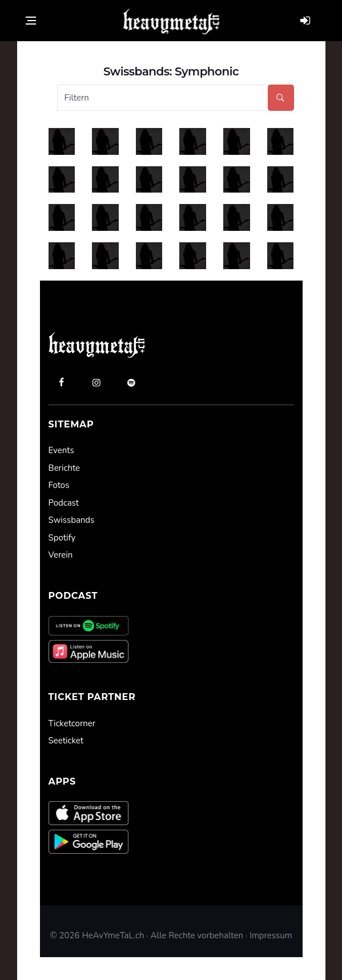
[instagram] (96, 382)
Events (61, 450)
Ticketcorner (72, 723)
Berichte (65, 468)
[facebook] (62, 382)
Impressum (271, 935)
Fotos (59, 485)
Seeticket (66, 741)
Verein (61, 555)
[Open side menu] (31, 21)
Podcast (64, 503)
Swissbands (72, 520)
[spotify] (131, 382)
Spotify (62, 538)
